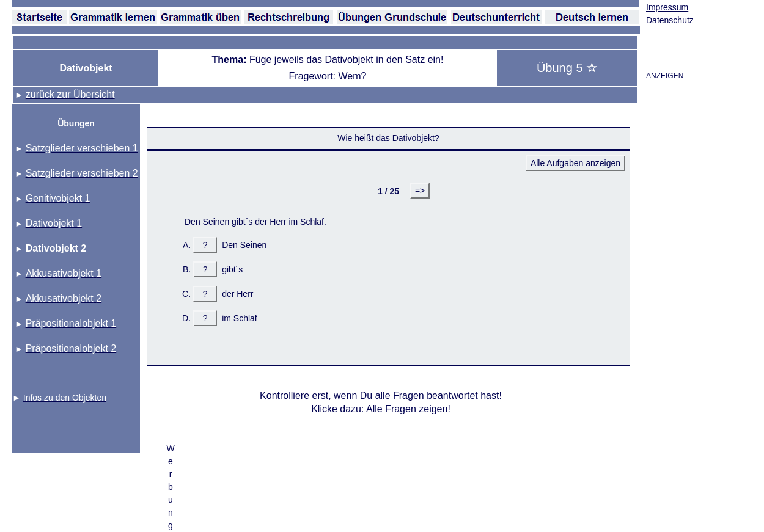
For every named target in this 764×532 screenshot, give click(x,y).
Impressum (667, 7)
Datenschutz (670, 20)
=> (420, 191)
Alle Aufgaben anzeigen (575, 163)
